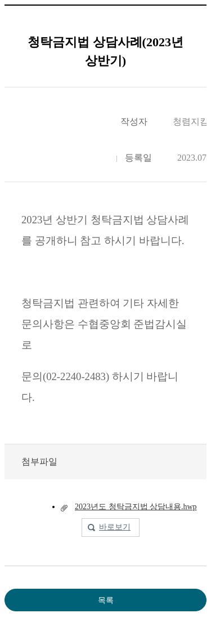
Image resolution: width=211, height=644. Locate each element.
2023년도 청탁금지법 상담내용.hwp (136, 507)
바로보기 (115, 527)
